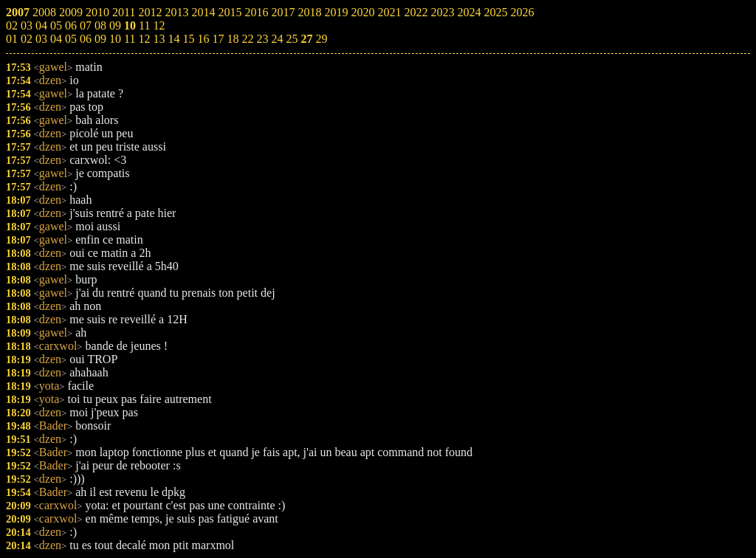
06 (86, 39)
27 (306, 39)
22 (247, 39)
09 (100, 39)
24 (277, 39)
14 (173, 39)
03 (41, 39)
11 (130, 39)
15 (188, 39)
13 (159, 39)
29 (321, 39)
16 (203, 39)
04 (56, 39)
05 (71, 39)
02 (27, 39)
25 (292, 39)
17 (218, 39)
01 (12, 39)
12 (144, 39)
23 (262, 39)
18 (233, 39)
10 (115, 39)
